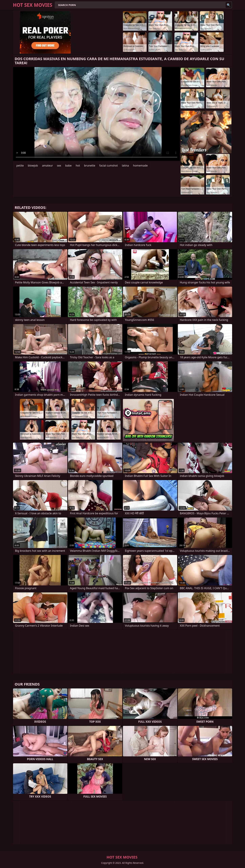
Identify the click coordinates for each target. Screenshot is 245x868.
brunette (90, 166)
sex (59, 166)
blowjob (33, 166)
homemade (140, 166)
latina (125, 166)
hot (78, 166)
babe (68, 166)
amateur (47, 166)
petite (20, 166)
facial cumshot (109, 166)
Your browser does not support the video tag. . (96, 114)
